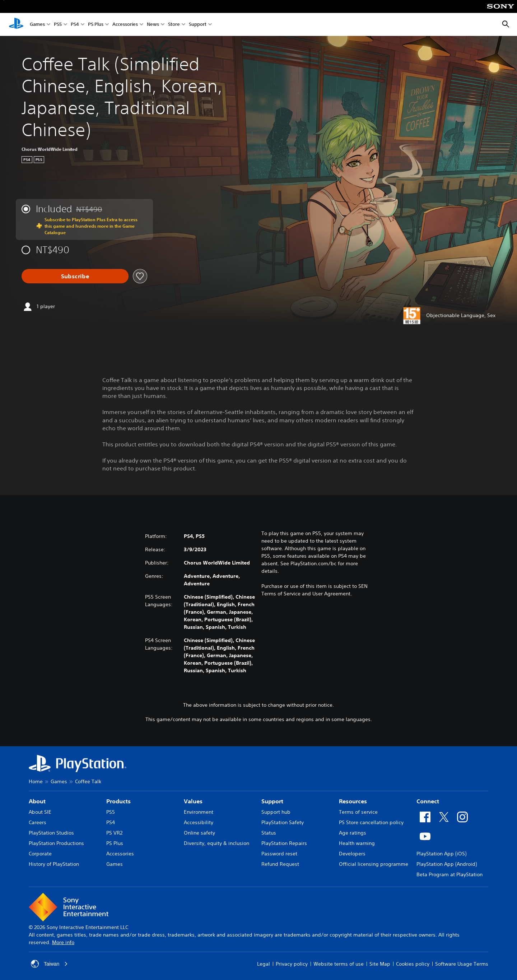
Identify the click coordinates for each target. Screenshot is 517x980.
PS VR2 (114, 833)
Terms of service (358, 812)
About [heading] (37, 801)
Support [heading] (272, 801)
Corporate (40, 854)
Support (198, 25)
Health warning (357, 843)
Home (36, 781)
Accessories (125, 25)
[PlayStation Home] (16, 24)
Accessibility (199, 822)
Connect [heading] (428, 801)
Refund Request (280, 864)
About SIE (40, 812)
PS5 (58, 25)
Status (269, 833)
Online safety (199, 833)
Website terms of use (339, 964)
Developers (352, 854)
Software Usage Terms (462, 964)
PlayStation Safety (283, 822)
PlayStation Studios (51, 833)
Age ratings (353, 833)
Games (37, 25)
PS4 (75, 25)
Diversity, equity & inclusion (216, 843)
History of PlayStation (54, 864)
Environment (199, 812)
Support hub (276, 812)
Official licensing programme (374, 864)
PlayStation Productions (56, 843)
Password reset (279, 854)
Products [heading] (118, 801)
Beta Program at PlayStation (450, 874)
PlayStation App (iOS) (441, 854)
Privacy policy (292, 964)
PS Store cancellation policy (371, 822)
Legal (264, 964)
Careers (38, 822)
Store (174, 25)
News (153, 25)
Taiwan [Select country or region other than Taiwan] (50, 964)
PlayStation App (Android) (447, 864)
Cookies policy (413, 964)
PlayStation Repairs (284, 843)
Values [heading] (193, 801)
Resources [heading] (353, 801)
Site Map (380, 964)
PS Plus (96, 25)
